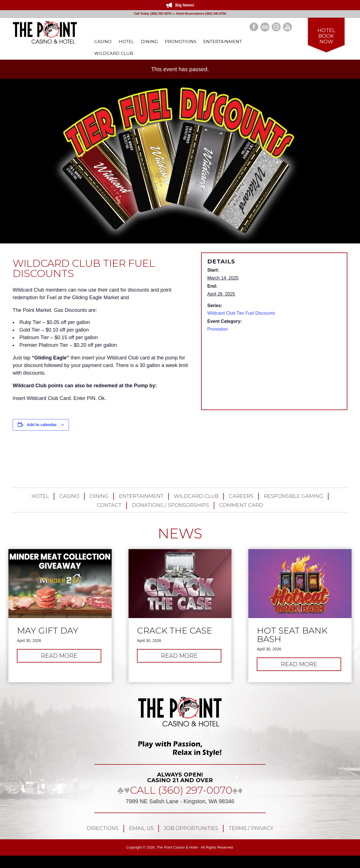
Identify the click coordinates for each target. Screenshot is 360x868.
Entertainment (141, 496)
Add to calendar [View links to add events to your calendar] (42, 425)
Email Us (141, 828)
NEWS (180, 533)
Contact (109, 505)
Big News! (185, 5)
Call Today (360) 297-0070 (153, 14)
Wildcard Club (196, 496)
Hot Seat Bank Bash (292, 635)
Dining (99, 496)
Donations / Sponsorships (170, 505)
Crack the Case (175, 631)
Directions (103, 828)
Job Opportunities (191, 828)
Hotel (40, 496)
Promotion (218, 329)
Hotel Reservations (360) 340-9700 (201, 14)
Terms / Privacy (251, 828)
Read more (65, 657)
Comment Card (241, 505)
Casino (69, 496)
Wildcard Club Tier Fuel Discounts (241, 313)
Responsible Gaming (293, 496)
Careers (241, 496)
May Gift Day (48, 631)
